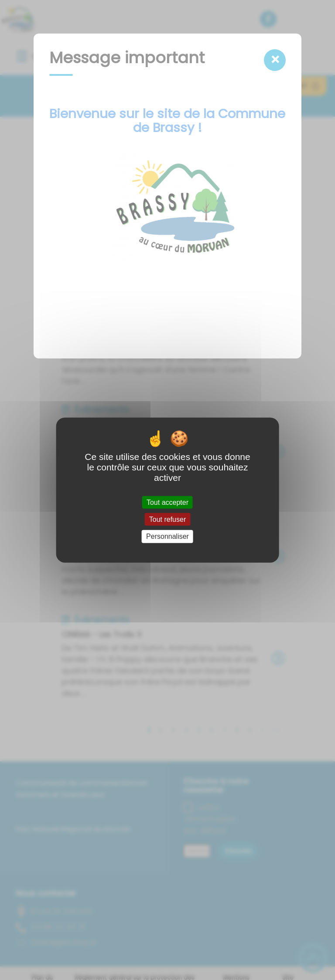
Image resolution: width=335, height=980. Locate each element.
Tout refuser (167, 519)
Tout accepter (167, 502)
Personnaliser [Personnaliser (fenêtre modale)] (167, 536)
